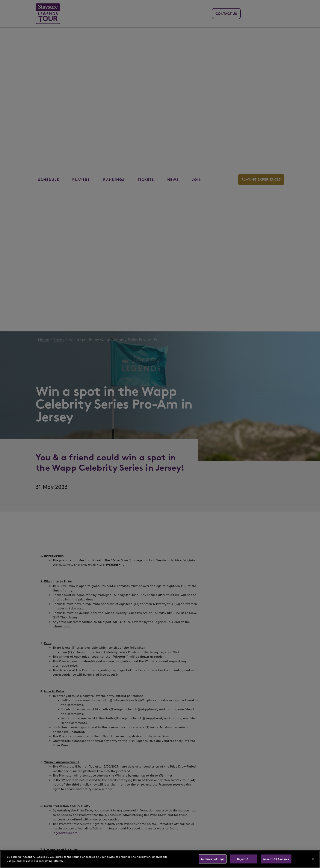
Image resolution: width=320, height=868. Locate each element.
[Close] (313, 859)
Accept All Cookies (276, 859)
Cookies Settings (213, 859)
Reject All (244, 859)
